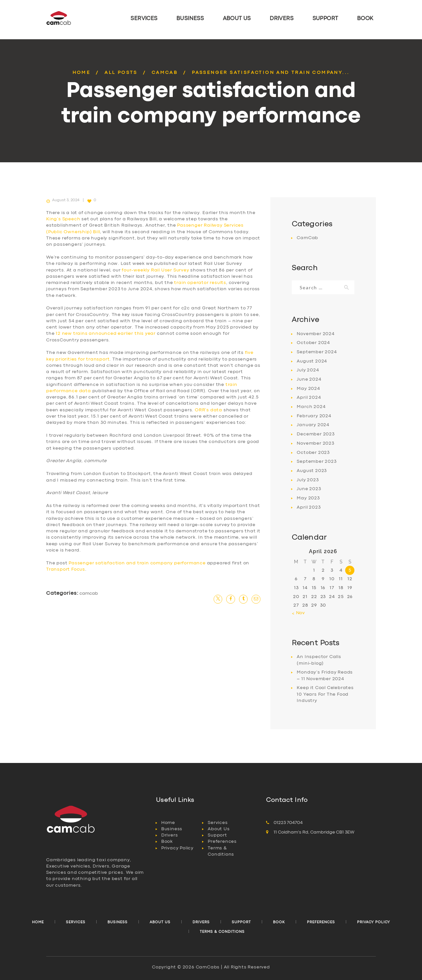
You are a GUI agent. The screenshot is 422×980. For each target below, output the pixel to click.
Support (217, 835)
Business (172, 829)
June (309, 379)
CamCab (165, 73)
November (316, 334)
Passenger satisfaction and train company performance (137, 563)
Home (82, 73)
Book (167, 841)
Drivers (170, 835)
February (314, 416)
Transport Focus (66, 569)
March (311, 407)
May (308, 389)
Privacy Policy (177, 848)
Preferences (222, 841)
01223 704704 (288, 823)
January (313, 425)
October (313, 343)
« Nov (298, 613)
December (316, 434)
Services (218, 823)
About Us (219, 829)
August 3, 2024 (66, 200)
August (312, 361)
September (317, 352)
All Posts (121, 73)
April (309, 397)
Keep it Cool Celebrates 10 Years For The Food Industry (325, 694)
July (308, 370)
